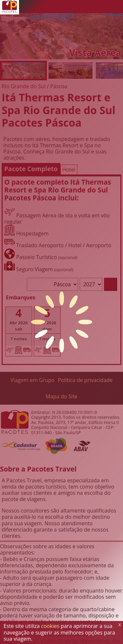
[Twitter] (90, 7)
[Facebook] (103, 7)
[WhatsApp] (77, 7)
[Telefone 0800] (64, 7)
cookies (50, 626)
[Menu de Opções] (116, 7)
